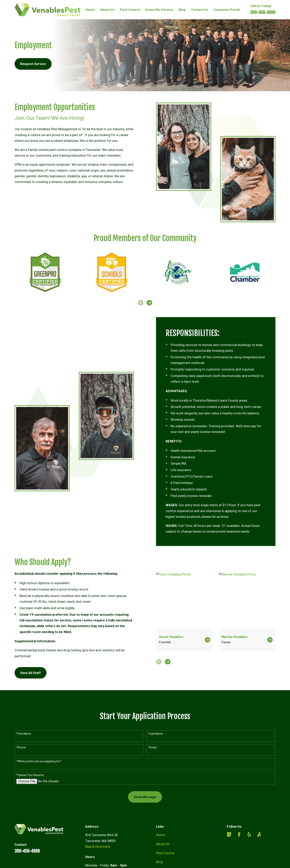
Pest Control (165, 853)
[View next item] (149, 303)
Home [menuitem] (90, 10)
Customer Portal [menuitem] (227, 10)
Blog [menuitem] (182, 10)
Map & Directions (98, 847)
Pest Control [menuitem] (130, 10)
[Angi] (259, 834)
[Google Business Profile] (229, 834)
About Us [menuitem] (107, 10)
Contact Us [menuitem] (200, 10)
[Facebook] (239, 834)
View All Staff (27, 673)
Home (160, 835)
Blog (159, 862)
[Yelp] (249, 834)
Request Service (33, 64)
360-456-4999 (263, 12)
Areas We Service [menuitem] (159, 10)
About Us (163, 844)
